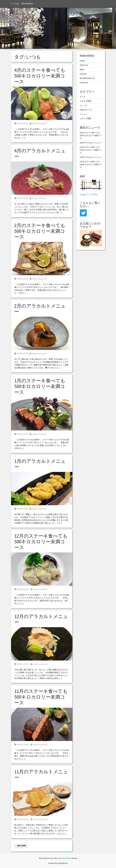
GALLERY (83, 74)
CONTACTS (84, 83)
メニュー (84, 114)
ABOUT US (84, 65)
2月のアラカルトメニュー (40, 309)
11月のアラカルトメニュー (41, 775)
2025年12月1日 (22, 589)
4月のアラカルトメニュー (40, 153)
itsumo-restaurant (38, 123)
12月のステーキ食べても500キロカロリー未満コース (41, 542)
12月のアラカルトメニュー (41, 619)
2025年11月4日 (22, 745)
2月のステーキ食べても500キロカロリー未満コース (40, 231)
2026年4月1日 (21, 123)
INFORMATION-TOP (87, 78)
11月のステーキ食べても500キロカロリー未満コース (41, 697)
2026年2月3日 (21, 279)
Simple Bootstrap (64, 858)
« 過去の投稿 (21, 846)
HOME (82, 61)
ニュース (84, 105)
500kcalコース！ (87, 110)
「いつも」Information (21, 4)
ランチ (83, 97)
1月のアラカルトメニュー (40, 464)
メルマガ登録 (85, 101)
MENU (82, 69)
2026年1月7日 (21, 434)
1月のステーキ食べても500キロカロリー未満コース (40, 386)
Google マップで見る (89, 194)
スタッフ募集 (85, 118)
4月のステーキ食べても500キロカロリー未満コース (40, 76)
